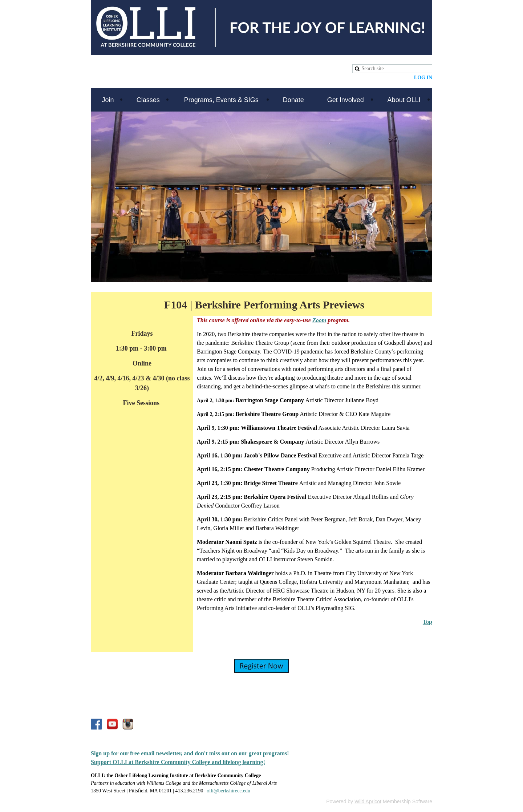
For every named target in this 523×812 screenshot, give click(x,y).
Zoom (319, 320)
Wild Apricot (368, 801)
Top (427, 622)
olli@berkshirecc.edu (228, 791)
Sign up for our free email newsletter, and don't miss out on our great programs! (190, 753)
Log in (423, 78)
